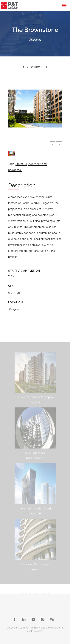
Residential (15, 170)
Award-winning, (38, 164)
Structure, (21, 164)
